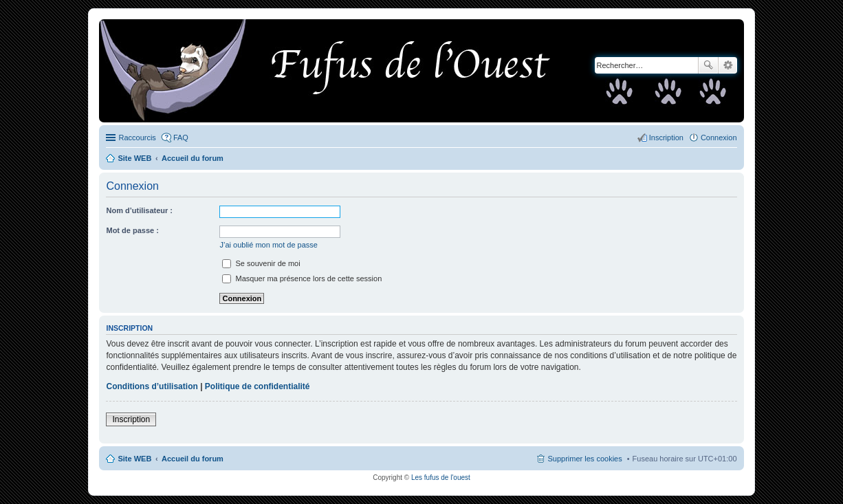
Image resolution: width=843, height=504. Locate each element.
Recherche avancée (728, 65)
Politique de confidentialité (258, 386)
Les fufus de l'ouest (441, 478)
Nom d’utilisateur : (139, 210)
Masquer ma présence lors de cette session (302, 278)
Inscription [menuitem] (666, 138)
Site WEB (134, 459)
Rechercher (708, 65)
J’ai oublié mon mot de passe (268, 245)
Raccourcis (137, 138)
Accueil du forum (193, 459)
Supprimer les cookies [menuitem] (584, 459)
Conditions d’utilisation (152, 386)
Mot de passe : (132, 230)
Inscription (131, 419)
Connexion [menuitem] (719, 138)
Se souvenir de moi (261, 263)
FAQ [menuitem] (181, 138)
